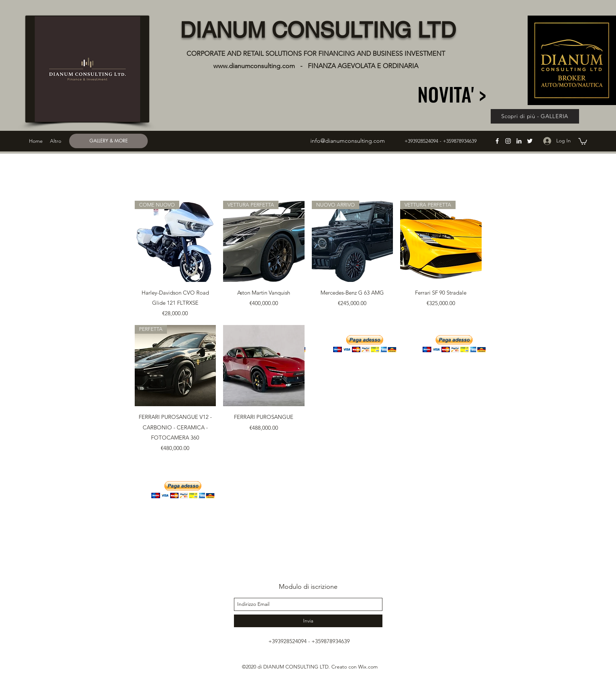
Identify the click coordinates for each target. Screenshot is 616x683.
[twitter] (530, 141)
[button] (583, 141)
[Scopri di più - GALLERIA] (535, 116)
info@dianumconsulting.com (348, 141)
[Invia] (308, 621)
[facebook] (497, 141)
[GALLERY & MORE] (108, 141)
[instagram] (508, 141)
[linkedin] (519, 141)
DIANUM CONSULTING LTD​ (318, 30)
